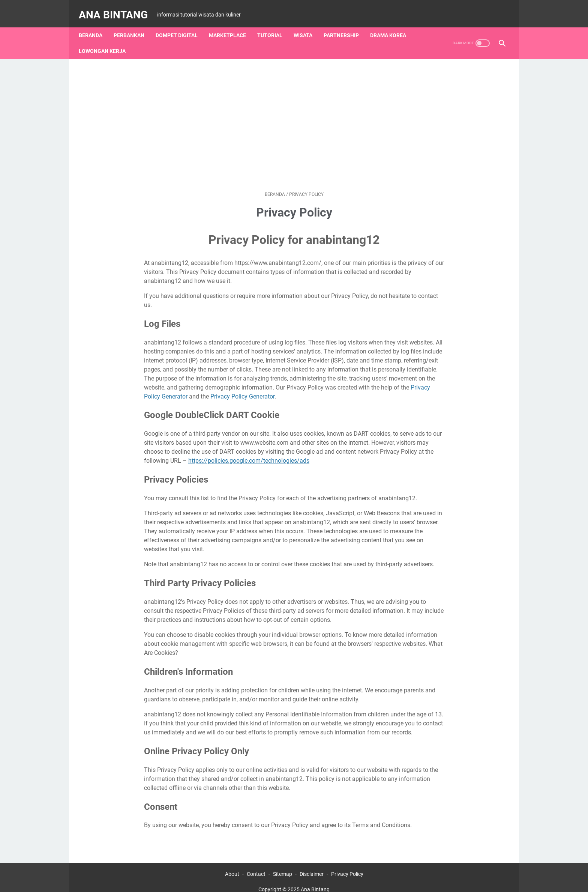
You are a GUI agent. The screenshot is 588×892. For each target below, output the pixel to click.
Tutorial (274, 26)
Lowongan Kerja (106, 42)
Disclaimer (312, 865)
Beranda (94, 26)
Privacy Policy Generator (242, 387)
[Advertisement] (294, 116)
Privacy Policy (347, 865)
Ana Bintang (117, 9)
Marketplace (231, 26)
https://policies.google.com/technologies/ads (249, 452)
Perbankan (133, 26)
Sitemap (283, 865)
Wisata (307, 26)
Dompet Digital (180, 26)
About (232, 865)
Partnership (345, 26)
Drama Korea (392, 26)
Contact (256, 865)
